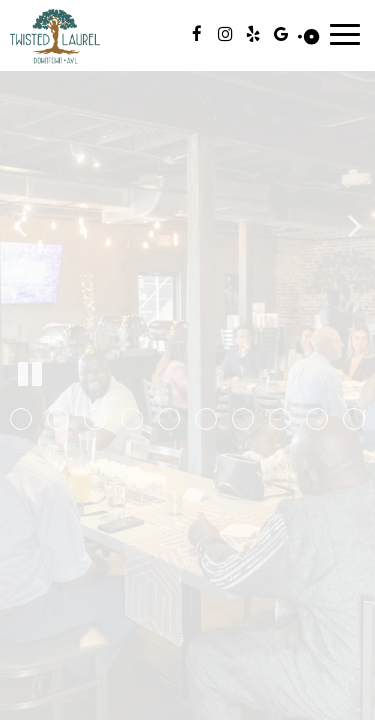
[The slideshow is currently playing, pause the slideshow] (30, 375)
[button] (21, 419)
